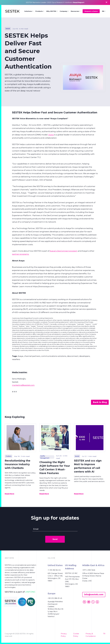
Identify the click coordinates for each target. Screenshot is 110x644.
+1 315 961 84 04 (54, 570)
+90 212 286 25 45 (55, 598)
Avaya (51, 135)
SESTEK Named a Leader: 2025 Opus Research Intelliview (55, 2)
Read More (9, 494)
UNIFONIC (30, 592)
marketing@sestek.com (23, 385)
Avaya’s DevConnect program (63, 251)
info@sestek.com (94, 595)
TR (104, 634)
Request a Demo (91, 11)
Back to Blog (100, 402)
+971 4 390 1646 (89, 570)
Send (55, 539)
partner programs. (21, 254)
